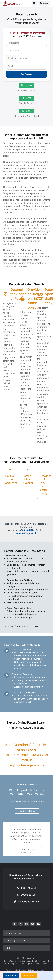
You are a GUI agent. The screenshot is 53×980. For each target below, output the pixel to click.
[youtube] (33, 924)
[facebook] (15, 924)
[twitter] (21, 924)
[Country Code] (12, 58)
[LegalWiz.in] (12, 2)
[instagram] (27, 924)
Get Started (27, 74)
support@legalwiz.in (27, 533)
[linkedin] (38, 924)
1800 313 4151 (26, 530)
